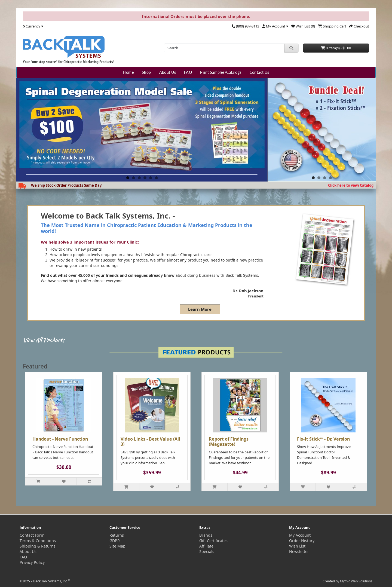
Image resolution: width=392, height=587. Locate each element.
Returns (117, 535)
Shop (146, 72)
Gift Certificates (213, 541)
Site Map (117, 546)
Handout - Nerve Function (60, 439)
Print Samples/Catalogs (221, 72)
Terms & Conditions (38, 541)
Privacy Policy (32, 562)
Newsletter (299, 551)
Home (128, 72)
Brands (206, 535)
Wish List (297, 546)
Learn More (200, 309)
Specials (207, 551)
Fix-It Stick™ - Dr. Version (323, 439)
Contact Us (259, 72)
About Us (168, 72)
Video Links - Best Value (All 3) (150, 442)
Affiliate (206, 546)
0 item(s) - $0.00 (336, 48)
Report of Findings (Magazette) (229, 442)
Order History (302, 541)
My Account (300, 535)
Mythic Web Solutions (356, 581)
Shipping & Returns (38, 546)
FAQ (188, 72)
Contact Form (32, 535)
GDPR (115, 541)
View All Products (44, 340)
